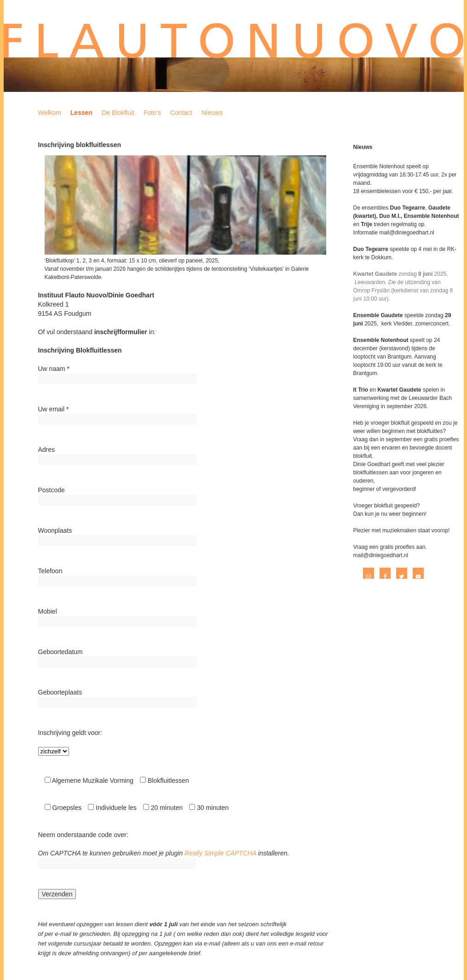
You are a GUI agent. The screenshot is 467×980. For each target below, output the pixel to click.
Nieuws (212, 113)
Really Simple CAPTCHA (220, 853)
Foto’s (152, 113)
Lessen (81, 113)
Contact (181, 113)
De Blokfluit (118, 113)
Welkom (50, 113)
